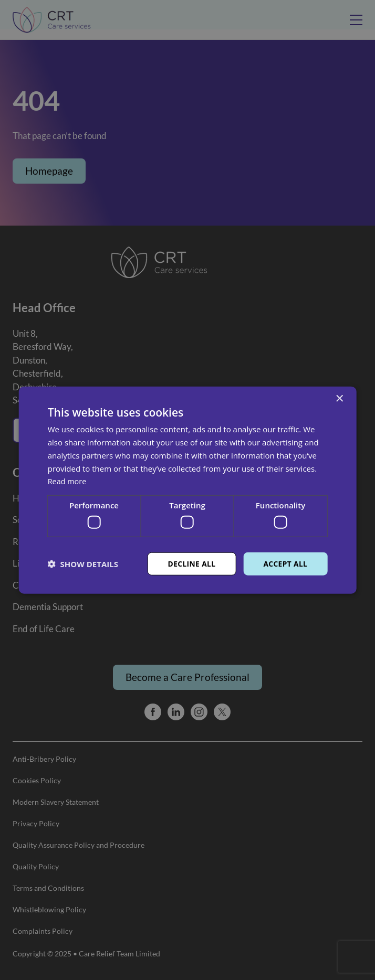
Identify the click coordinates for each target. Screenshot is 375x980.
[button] (83, 563)
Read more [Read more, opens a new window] (68, 481)
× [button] (339, 398)
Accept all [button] (285, 563)
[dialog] (187, 490)
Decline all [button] (191, 563)
